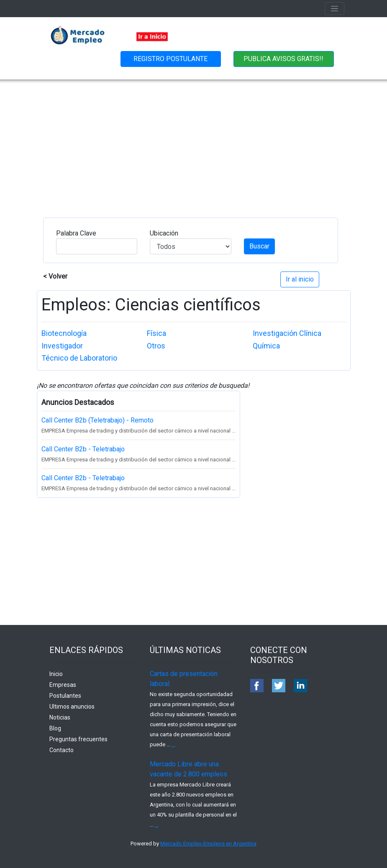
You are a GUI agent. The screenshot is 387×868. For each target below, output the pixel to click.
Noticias (60, 717)
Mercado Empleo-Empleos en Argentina (208, 844)
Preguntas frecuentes (78, 739)
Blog (55, 728)
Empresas (63, 685)
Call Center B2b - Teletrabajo (83, 449)
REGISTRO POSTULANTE (170, 59)
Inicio (56, 674)
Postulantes (65, 696)
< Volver (55, 276)
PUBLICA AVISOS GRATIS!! (283, 59)
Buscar (259, 246)
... (173, 744)
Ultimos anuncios (72, 707)
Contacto (62, 750)
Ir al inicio (300, 279)
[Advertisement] (193, 142)
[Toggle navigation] (334, 9)
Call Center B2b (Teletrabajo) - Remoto (97, 420)
